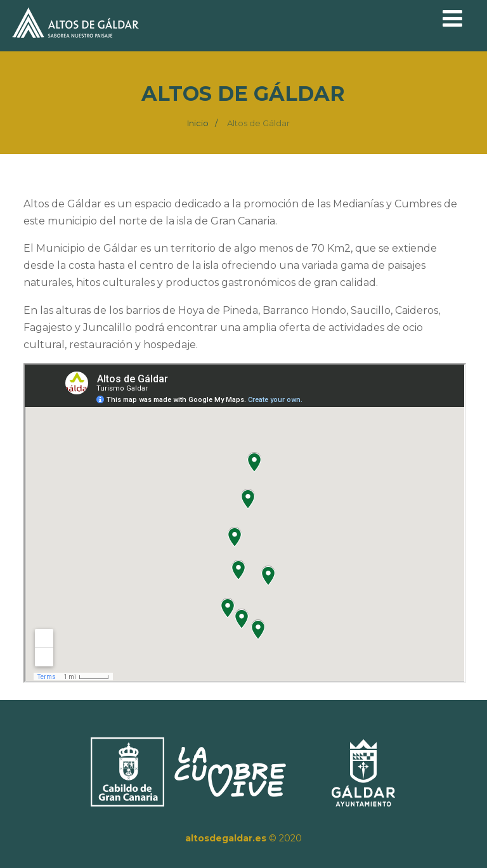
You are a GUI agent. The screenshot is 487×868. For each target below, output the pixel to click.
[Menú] (452, 18)
